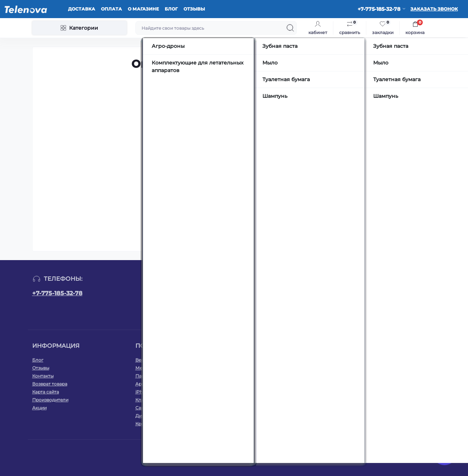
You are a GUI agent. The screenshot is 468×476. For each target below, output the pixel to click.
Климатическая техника (162, 400)
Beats (142, 360)
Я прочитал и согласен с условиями (238, 312)
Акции (39, 408)
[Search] (290, 28)
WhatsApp (398, 360)
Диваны (144, 416)
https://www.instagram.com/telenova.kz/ (383, 296)
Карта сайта (46, 392)
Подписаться (284, 298)
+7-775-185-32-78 (57, 293)
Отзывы (194, 9)
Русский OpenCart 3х (248, 454)
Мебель (144, 368)
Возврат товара (50, 384)
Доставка (82, 9)
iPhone (143, 392)
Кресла (144, 424)
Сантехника (149, 408)
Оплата (111, 9)
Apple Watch (149, 384)
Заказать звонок (434, 9)
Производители (50, 400)
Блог (171, 9)
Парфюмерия (150, 376)
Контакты (43, 376)
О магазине (143, 9)
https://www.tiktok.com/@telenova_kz (401, 296)
